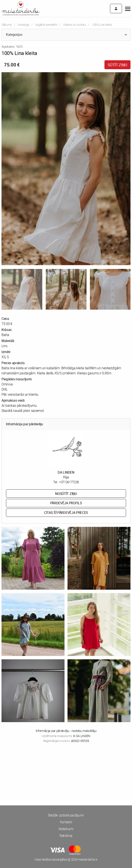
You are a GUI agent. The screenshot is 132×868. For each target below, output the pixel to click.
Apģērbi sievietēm (46, 25)
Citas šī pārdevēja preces (66, 513)
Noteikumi (66, 829)
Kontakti (66, 822)
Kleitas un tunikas (75, 25)
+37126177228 (69, 482)
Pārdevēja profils (66, 503)
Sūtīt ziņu (117, 65)
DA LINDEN (66, 472)
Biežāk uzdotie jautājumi (66, 815)
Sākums (7, 25)
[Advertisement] (66, 763)
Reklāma (66, 836)
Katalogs (23, 25)
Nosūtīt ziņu (66, 494)
